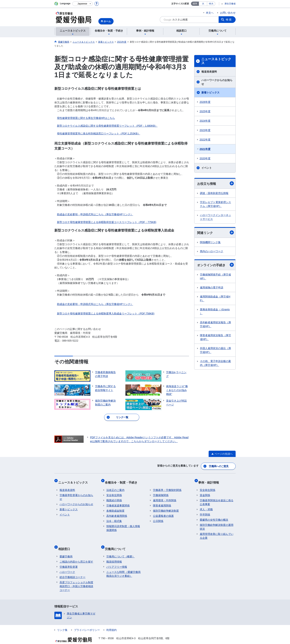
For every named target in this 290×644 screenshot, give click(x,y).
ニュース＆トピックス (216, 61)
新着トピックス (210, 93)
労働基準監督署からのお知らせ (76, 493)
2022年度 (205, 140)
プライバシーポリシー (87, 623)
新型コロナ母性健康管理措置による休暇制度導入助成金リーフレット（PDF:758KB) (106, 314)
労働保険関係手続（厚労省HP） (215, 277)
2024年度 (205, 121)
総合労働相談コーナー (72, 570)
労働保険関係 (161, 491)
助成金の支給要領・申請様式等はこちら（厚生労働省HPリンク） (95, 214)
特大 (211, 4)
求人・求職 (206, 505)
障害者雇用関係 (162, 501)
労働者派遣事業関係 (118, 501)
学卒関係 (205, 511)
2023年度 (205, 130)
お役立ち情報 (215, 184)
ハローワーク (67, 565)
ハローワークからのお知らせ (217, 82)
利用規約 (112, 623)
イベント (207, 168)
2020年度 (205, 158)
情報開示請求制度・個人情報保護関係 (123, 524)
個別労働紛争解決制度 (166, 507)
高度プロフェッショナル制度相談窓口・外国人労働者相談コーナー (76, 579)
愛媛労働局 (66, 549)
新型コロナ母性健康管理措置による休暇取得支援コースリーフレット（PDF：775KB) (107, 222)
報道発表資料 (209, 72)
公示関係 (158, 517)
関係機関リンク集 (210, 243)
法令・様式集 (114, 517)
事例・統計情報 (210, 480)
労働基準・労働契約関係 (167, 486)
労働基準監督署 (69, 560)
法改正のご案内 (115, 486)
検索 (229, 20)
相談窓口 (65, 543)
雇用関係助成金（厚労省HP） (215, 299)
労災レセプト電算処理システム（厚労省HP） (215, 204)
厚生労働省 (230, 4)
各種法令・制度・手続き (123, 480)
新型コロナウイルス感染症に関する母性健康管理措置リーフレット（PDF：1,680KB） (107, 126)
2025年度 (205, 111)
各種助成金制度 (115, 507)
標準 (195, 4)
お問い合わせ (228, 13)
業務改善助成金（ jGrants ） (215, 312)
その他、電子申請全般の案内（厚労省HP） (215, 364)
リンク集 (62, 623)
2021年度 (205, 149)
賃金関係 (205, 491)
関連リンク (215, 233)
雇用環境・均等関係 (165, 496)
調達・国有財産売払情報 (214, 193)
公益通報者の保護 (163, 512)
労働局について (117, 543)
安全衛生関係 (114, 491)
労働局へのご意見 (219, 465)
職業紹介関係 (114, 496)
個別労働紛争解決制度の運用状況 (217, 523)
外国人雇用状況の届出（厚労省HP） (215, 351)
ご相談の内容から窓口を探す (76, 554)
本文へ (210, 13)
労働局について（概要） (121, 549)
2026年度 (205, 102)
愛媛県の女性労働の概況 (214, 516)
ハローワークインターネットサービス (215, 217)
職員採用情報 (114, 554)
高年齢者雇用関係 (117, 512)
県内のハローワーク (212, 252)
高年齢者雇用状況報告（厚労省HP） (215, 325)
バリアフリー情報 (117, 560)
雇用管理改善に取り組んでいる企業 (217, 532)
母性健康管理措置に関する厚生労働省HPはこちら (86, 118)
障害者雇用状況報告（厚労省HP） (215, 338)
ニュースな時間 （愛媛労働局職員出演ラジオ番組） (124, 567)
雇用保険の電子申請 (212, 288)
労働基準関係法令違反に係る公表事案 (217, 498)
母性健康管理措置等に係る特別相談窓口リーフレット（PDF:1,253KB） (99, 133)
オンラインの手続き (215, 266)
